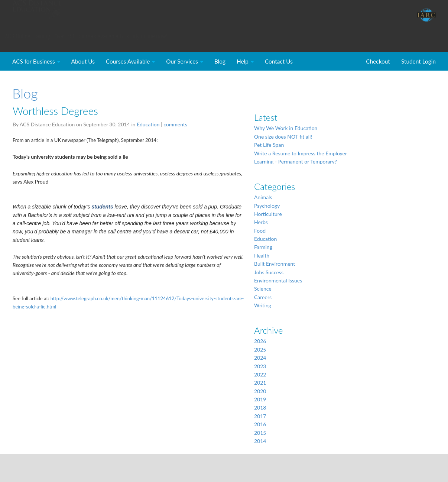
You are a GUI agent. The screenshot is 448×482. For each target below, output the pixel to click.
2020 (260, 391)
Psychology (267, 206)
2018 (260, 407)
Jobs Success (269, 272)
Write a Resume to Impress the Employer (301, 153)
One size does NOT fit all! (283, 137)
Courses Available (130, 61)
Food (260, 231)
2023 (260, 366)
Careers (263, 297)
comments (175, 124)
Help (245, 61)
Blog (220, 61)
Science (263, 289)
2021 (260, 383)
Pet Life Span (269, 145)
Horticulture (268, 214)
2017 (260, 416)
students (102, 207)
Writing (263, 305)
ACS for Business (36, 61)
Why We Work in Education (286, 128)
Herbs (261, 222)
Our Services (185, 61)
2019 (260, 399)
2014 (260, 441)
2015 (260, 433)
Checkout (378, 61)
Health (262, 255)
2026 (260, 341)
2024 (260, 358)
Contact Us (279, 61)
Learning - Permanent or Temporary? (296, 161)
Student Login (418, 61)
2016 (260, 424)
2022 (260, 374)
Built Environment (275, 264)
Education (148, 124)
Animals (263, 197)
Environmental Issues (278, 280)
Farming (263, 247)
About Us (83, 61)
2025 (260, 350)
